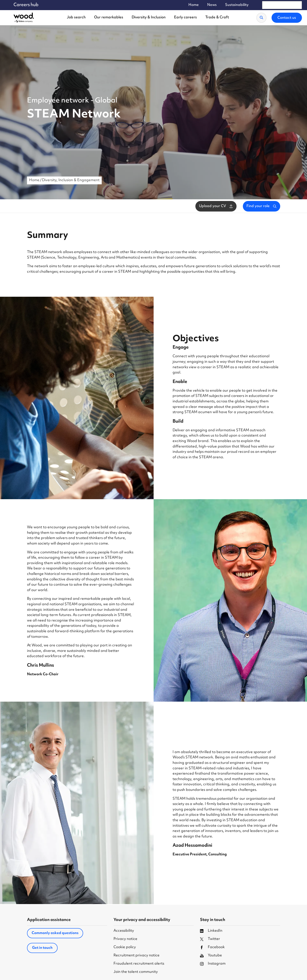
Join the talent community (136, 972)
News (212, 5)
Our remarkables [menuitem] (109, 18)
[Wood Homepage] (24, 18)
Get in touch (42, 948)
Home (194, 5)
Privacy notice (125, 939)
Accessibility (124, 931)
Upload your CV (216, 206)
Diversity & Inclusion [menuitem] (149, 18)
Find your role (262, 206)
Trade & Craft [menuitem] (217, 18)
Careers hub (26, 5)
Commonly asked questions (55, 933)
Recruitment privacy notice (137, 956)
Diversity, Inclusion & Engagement (71, 180)
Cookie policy (125, 947)
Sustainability (237, 5)
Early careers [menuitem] (185, 18)
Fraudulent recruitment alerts (139, 964)
